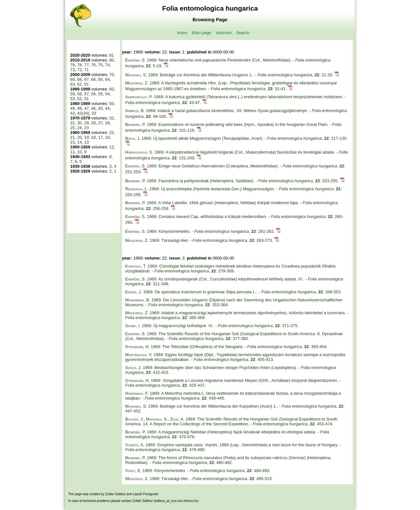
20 (79, 137)
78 (79, 65)
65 (100, 79)
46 (93, 108)
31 (72, 123)
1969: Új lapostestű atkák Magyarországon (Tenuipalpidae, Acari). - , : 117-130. (236, 138)
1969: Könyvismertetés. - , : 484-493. (198, 471)
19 (86, 137)
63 (72, 84)
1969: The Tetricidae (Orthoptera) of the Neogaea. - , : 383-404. (226, 347)
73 (72, 70)
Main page (202, 33)
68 (79, 79)
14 (79, 142)
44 (107, 108)
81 (111, 55)
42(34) (83, 113)
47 (86, 108)
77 (86, 65)
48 (79, 108)
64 (107, 79)
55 (100, 94)
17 (100, 137)
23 (86, 128)
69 (72, 79)
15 (72, 142)
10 (79, 152)
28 (93, 123)
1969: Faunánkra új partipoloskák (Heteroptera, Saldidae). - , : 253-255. (233, 181)
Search (243, 33)
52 (79, 99)
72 (79, 70)
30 (79, 123)
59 (72, 94)
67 (86, 79)
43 (72, 113)
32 (111, 118)
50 (111, 104)
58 (79, 94)
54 (107, 94)
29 (86, 123)
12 (111, 147)
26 (107, 123)
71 (86, 70)
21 (72, 137)
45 (100, 108)
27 (100, 123)
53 (72, 99)
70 (111, 75)
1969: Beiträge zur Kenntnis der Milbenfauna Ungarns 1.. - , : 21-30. (230, 75)
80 (111, 60)
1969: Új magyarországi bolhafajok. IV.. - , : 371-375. (212, 326)
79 (72, 65)
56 (93, 94)
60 (111, 89)
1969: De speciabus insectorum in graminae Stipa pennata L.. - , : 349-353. (233, 292)
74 (107, 65)
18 (93, 137)
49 (72, 108)
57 (86, 94)
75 (100, 65)
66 (93, 79)
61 (86, 84)
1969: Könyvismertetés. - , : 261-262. (201, 231)
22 (111, 132)
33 (94, 113)
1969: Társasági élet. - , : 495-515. (199, 479)
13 (86, 142)
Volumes (224, 33)
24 (79, 128)
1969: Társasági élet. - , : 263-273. (200, 240)
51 (86, 99)
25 (72, 128)
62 (79, 84)
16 (107, 137)
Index (182, 33)
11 (72, 152)
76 (93, 65)
